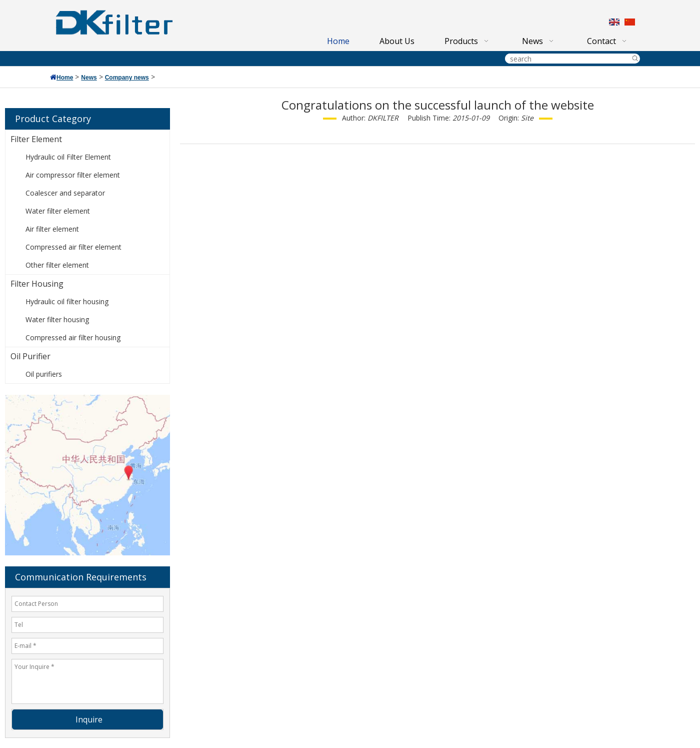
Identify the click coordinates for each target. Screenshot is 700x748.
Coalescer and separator (65, 193)
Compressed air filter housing (73, 337)
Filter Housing (37, 284)
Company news (127, 78)
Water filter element (58, 211)
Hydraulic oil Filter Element (68, 157)
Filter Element (36, 139)
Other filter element (57, 265)
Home (65, 78)
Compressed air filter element (73, 247)
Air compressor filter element (73, 175)
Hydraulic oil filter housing (67, 301)
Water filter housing (57, 319)
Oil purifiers (44, 374)
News (89, 78)
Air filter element (52, 229)
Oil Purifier (30, 356)
